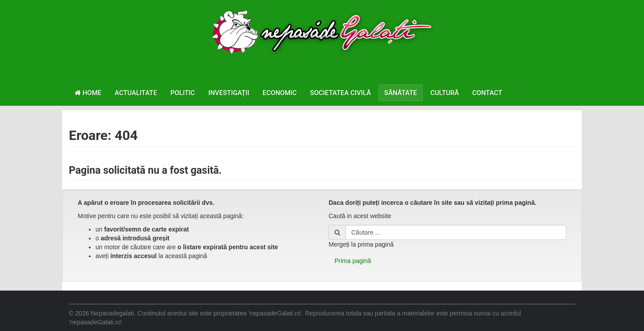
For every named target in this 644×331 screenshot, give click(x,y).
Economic (280, 93)
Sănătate (401, 93)
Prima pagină (353, 261)
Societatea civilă (340, 93)
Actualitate (136, 93)
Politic (183, 93)
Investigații (229, 93)
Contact (487, 93)
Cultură (445, 93)
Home (88, 93)
